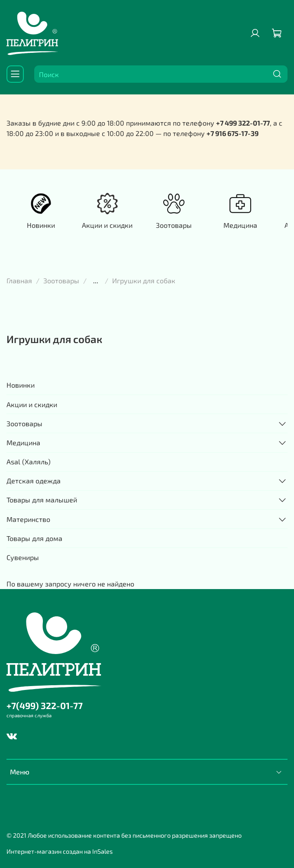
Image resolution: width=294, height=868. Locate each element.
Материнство (28, 519)
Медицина (240, 225)
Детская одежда (34, 481)
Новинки (41, 225)
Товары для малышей (42, 500)
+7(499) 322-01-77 (45, 705)
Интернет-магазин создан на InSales (60, 851)
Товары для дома (34, 538)
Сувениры (23, 557)
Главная (19, 280)
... (96, 281)
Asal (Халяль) (29, 462)
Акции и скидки (107, 225)
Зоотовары (174, 225)
